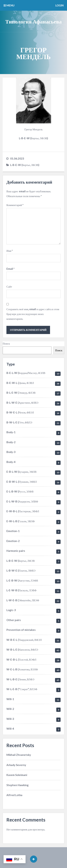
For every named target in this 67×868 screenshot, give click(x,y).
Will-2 (10, 709)
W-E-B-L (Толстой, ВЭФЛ (21, 660)
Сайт (9, 286)
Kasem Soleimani (17, 775)
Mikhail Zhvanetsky (19, 755)
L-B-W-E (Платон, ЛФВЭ (21, 570)
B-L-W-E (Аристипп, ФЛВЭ (22, 403)
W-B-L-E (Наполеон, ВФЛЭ (22, 650)
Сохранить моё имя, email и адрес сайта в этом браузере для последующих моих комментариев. (33, 314)
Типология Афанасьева (34, 21)
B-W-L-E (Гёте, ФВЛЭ (19, 422)
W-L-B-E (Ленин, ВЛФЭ (20, 679)
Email (11, 269)
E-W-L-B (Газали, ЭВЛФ (21, 521)
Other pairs (14, 620)
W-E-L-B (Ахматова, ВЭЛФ (22, 669)
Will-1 (10, 699)
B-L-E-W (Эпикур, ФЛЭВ (21, 393)
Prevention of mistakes (21, 630)
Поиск (6, 343)
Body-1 (11, 432)
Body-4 (11, 462)
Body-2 (11, 442)
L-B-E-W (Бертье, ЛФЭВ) (25, 165)
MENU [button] (9, 5)
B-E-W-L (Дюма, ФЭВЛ (20, 383)
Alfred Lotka (14, 795)
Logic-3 (11, 610)
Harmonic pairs (16, 551)
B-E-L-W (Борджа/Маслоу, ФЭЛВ (26, 373)
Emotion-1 (13, 531)
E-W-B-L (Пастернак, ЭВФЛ (23, 511)
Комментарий (15, 205)
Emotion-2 (13, 541)
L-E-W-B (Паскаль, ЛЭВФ (21, 590)
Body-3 (11, 452)
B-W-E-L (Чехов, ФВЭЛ (20, 412)
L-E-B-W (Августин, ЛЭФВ (22, 580)
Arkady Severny (16, 765)
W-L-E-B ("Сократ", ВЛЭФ (22, 689)
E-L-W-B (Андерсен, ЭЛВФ (22, 501)
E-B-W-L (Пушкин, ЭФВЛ (22, 482)
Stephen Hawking (18, 785)
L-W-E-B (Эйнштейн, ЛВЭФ (23, 600)
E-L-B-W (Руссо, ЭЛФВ (20, 491)
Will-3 (10, 719)
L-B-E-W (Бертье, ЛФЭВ (21, 561)
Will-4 (10, 729)
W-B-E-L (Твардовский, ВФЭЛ (24, 640)
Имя (10, 251)
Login (59, 5)
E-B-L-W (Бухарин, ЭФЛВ (21, 472)
